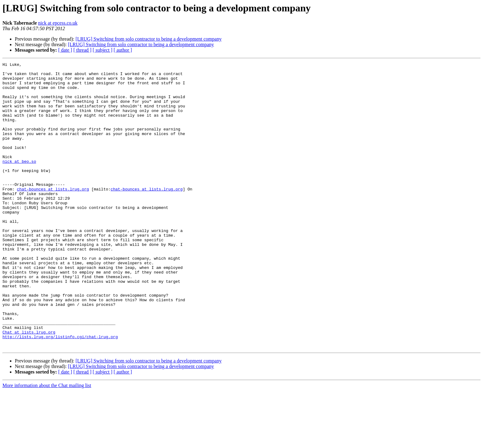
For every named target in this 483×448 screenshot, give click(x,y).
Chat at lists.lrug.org (29, 386)
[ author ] (123, 50)
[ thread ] (82, 50)
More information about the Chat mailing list (47, 443)
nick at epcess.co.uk (58, 23)
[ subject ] (103, 50)
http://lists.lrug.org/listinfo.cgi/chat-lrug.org (60, 392)
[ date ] (65, 50)
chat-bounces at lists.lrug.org (53, 215)
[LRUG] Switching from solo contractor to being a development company (148, 39)
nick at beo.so (19, 182)
